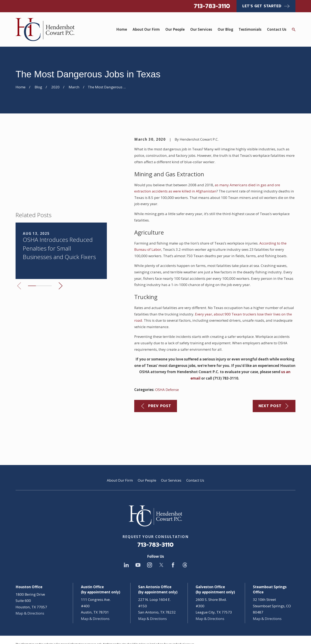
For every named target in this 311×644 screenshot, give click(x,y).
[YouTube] (138, 535)
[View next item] (61, 225)
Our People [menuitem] (175, 29)
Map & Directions (30, 583)
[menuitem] (21, 635)
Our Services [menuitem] (201, 29)
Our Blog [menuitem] (225, 29)
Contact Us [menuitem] (277, 29)
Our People (147, 451)
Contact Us (195, 451)
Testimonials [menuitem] (250, 29)
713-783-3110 (212, 6)
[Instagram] (150, 535)
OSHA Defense (167, 390)
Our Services (171, 451)
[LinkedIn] (126, 535)
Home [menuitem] (122, 29)
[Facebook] (173, 535)
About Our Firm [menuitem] (146, 29)
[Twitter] (161, 535)
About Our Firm (120, 451)
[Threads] (185, 535)
